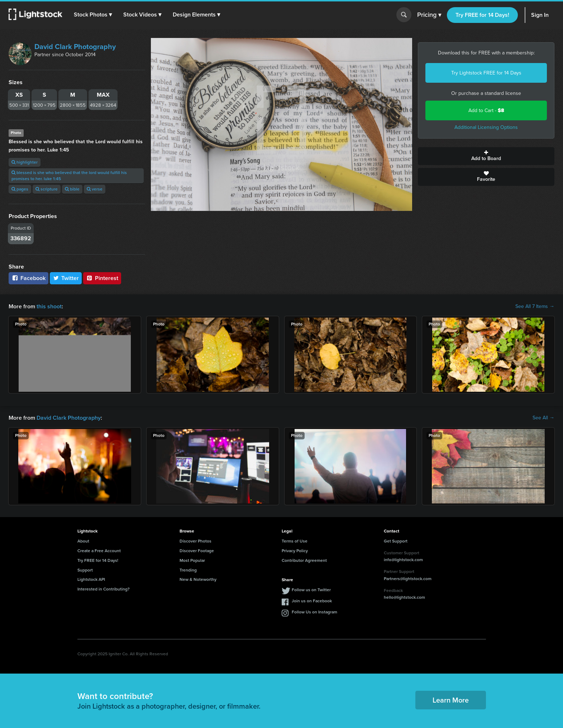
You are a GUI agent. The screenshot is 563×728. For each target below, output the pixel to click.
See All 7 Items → (535, 307)
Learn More (451, 700)
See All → (543, 418)
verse (95, 189)
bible (72, 189)
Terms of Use (295, 541)
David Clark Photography (75, 47)
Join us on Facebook (312, 601)
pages (20, 189)
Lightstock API (91, 579)
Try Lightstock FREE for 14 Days (486, 73)
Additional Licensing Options (486, 127)
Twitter (66, 278)
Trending (188, 570)
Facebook (28, 278)
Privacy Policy (295, 551)
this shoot (49, 306)
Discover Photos (195, 541)
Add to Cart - (486, 110)
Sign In (540, 15)
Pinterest (102, 278)
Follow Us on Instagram (314, 612)
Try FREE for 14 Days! (482, 15)
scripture (47, 189)
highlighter (25, 162)
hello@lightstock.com (404, 597)
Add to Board (486, 156)
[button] (93, 15)
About (83, 541)
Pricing (429, 15)
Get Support (396, 541)
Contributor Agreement (304, 560)
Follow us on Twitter (311, 590)
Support (85, 570)
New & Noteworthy (198, 579)
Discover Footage (197, 551)
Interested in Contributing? (104, 589)
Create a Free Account (99, 551)
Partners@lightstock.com (408, 579)
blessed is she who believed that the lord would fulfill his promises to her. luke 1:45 (69, 176)
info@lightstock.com (403, 560)
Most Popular (192, 560)
